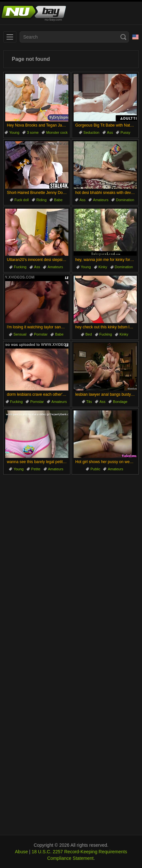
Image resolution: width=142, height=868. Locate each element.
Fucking (20, 267)
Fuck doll (22, 200)
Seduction (91, 132)
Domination (125, 200)
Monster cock (57, 132)
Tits (89, 402)
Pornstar (41, 334)
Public (95, 469)
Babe (58, 200)
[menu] (10, 37)
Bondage (120, 402)
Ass (110, 132)
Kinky (103, 267)
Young (14, 132)
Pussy (125, 132)
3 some (33, 132)
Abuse (22, 852)
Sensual (20, 334)
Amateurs (101, 200)
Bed (89, 334)
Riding (41, 200)
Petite (36, 469)
